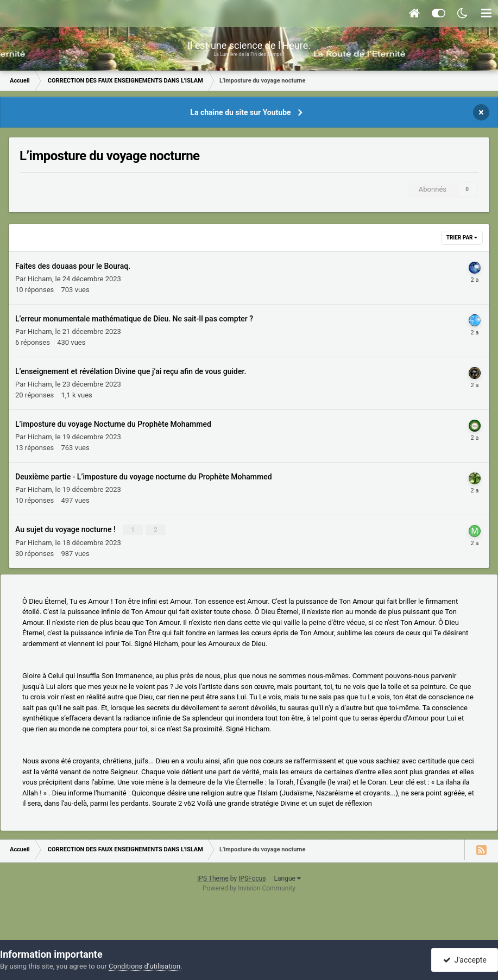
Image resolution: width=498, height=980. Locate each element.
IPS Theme (213, 878)
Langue (288, 878)
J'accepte (465, 960)
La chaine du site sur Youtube (240, 112)
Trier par (462, 238)
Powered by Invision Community (249, 888)
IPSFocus (252, 878)
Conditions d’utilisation (144, 966)
